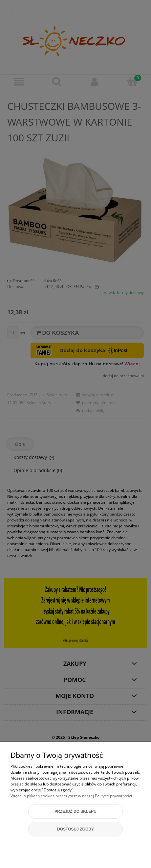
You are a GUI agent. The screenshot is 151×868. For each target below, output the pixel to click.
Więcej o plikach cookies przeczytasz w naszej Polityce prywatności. (72, 796)
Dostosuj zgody (75, 829)
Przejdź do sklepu (75, 811)
